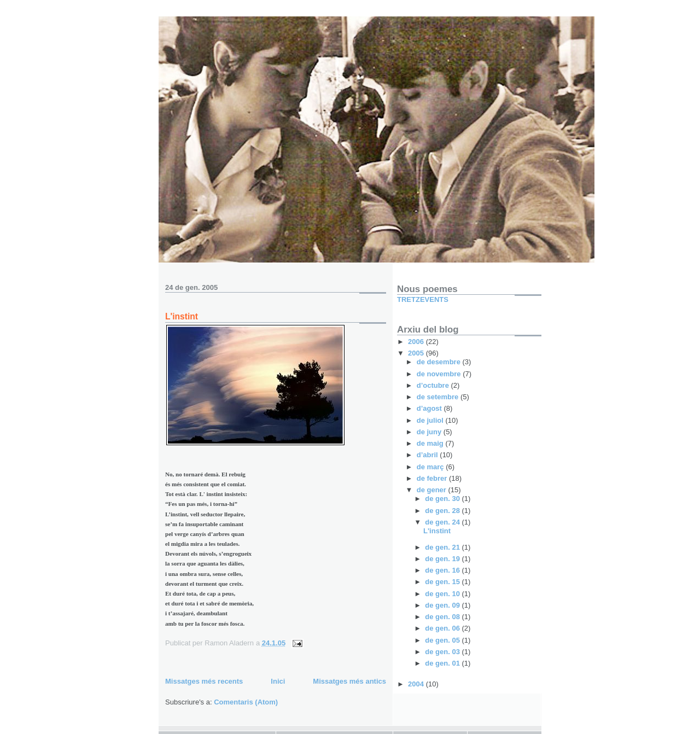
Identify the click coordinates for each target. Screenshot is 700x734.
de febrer (433, 478)
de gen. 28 (443, 511)
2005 (417, 353)
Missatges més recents (204, 681)
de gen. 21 (443, 547)
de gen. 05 (443, 640)
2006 (417, 342)
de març (431, 467)
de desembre (440, 362)
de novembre (440, 374)
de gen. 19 (443, 559)
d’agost (430, 408)
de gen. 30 (443, 499)
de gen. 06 (443, 628)
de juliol (431, 420)
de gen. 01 (443, 663)
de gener (433, 490)
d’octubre (434, 385)
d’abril (428, 455)
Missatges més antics (349, 681)
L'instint (182, 316)
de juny (430, 432)
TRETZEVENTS (423, 299)
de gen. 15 (443, 582)
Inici (278, 681)
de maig (431, 443)
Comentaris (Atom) (246, 702)
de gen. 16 (443, 570)
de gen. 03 (443, 652)
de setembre (439, 397)
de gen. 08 (443, 617)
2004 (417, 684)
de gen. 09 (443, 605)
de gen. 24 (443, 522)
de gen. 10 (443, 594)
